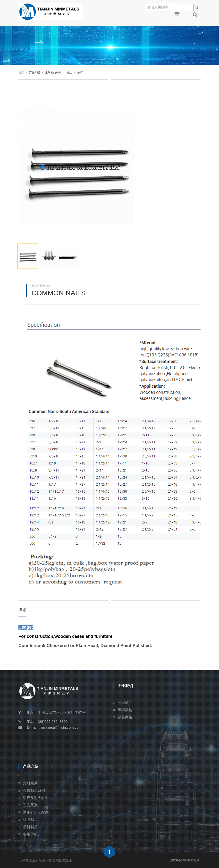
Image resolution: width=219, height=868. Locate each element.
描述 (22, 610)
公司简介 (125, 703)
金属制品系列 (34, 790)
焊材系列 (30, 783)
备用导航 (30, 834)
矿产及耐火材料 (36, 798)
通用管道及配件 (36, 812)
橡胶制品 (30, 820)
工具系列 (30, 805)
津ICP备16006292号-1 (185, 860)
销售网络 (125, 717)
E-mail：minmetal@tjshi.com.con (50, 727)
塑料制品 (30, 827)
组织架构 (125, 710)
